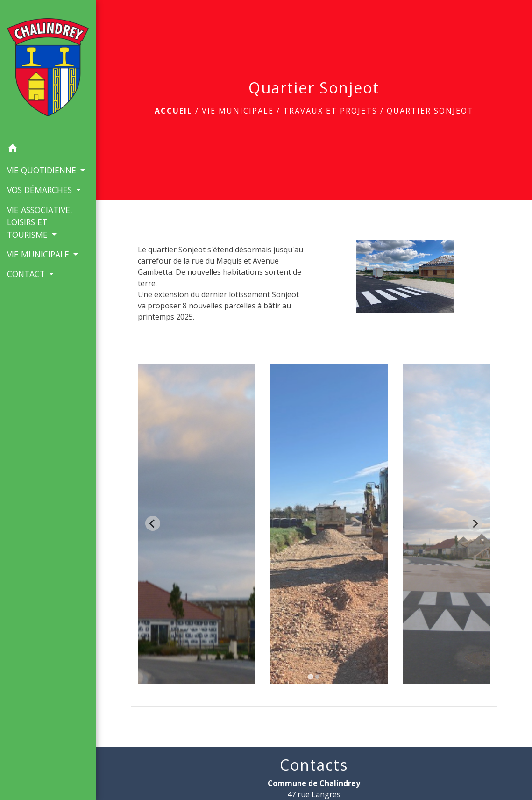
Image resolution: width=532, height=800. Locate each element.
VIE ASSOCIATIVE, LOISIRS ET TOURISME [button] (40, 222)
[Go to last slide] (153, 523)
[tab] (310, 676)
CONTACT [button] (27, 274)
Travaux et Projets (330, 111)
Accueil (174, 111)
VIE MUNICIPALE (238, 111)
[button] (48, 150)
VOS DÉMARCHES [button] (41, 190)
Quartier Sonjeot (430, 111)
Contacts (314, 765)
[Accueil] (48, 69)
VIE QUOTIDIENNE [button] (43, 170)
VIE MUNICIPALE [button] (39, 254)
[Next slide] (475, 523)
